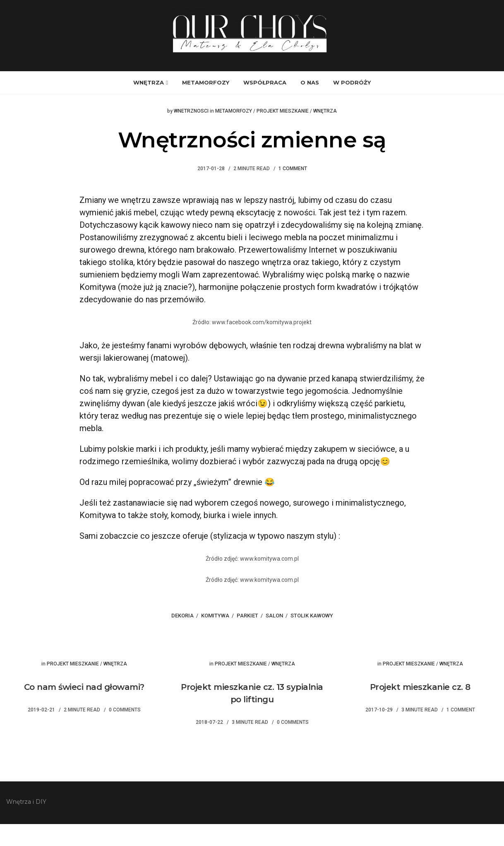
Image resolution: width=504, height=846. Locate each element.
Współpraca (265, 105)
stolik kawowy (312, 638)
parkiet (247, 638)
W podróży (352, 105)
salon (274, 638)
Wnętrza (149, 105)
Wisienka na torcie (378, 665)
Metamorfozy (206, 105)
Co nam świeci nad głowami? (84, 709)
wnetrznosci (191, 133)
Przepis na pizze (126, 665)
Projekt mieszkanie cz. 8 (420, 709)
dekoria (182, 638)
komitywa (215, 638)
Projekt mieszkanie (283, 133)
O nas (310, 105)
